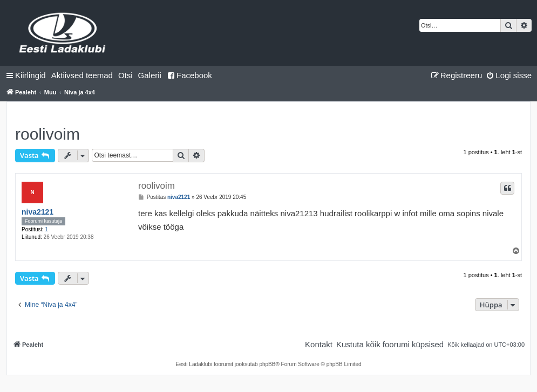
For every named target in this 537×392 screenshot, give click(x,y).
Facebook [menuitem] (189, 75)
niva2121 (38, 212)
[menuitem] (82, 75)
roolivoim (47, 134)
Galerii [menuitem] (150, 75)
